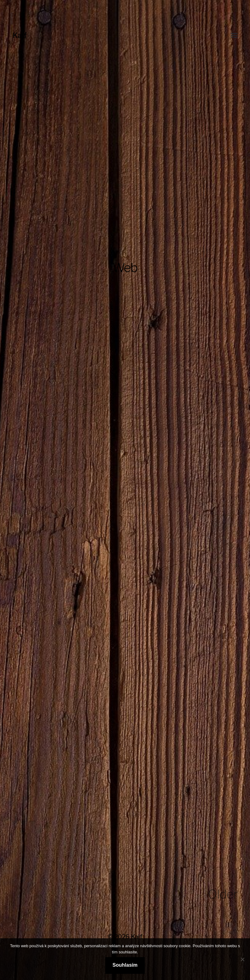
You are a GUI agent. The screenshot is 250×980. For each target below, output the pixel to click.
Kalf (20, 35)
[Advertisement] (125, 183)
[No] (242, 959)
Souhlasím (125, 965)
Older (223, 894)
